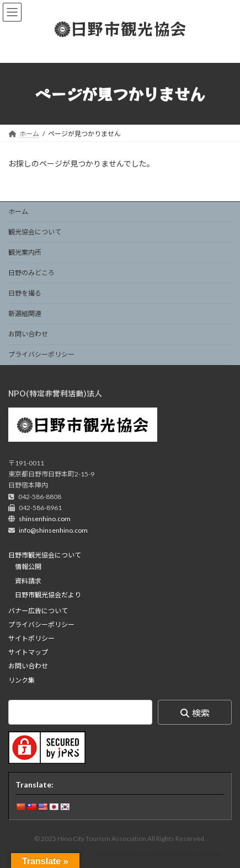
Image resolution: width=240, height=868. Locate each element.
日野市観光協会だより (48, 595)
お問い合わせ (28, 334)
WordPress (67, 851)
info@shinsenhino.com (53, 530)
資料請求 (28, 581)
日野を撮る (25, 293)
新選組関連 (25, 314)
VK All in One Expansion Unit (183, 851)
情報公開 (28, 567)
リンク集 (22, 680)
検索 (201, 713)
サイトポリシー (31, 638)
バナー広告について (38, 611)
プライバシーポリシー (41, 354)
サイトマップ (28, 652)
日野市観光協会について (45, 555)
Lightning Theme (118, 851)
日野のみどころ (31, 273)
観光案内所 (25, 252)
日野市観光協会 (91, 424)
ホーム (18, 211)
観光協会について (35, 232)
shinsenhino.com (45, 519)
